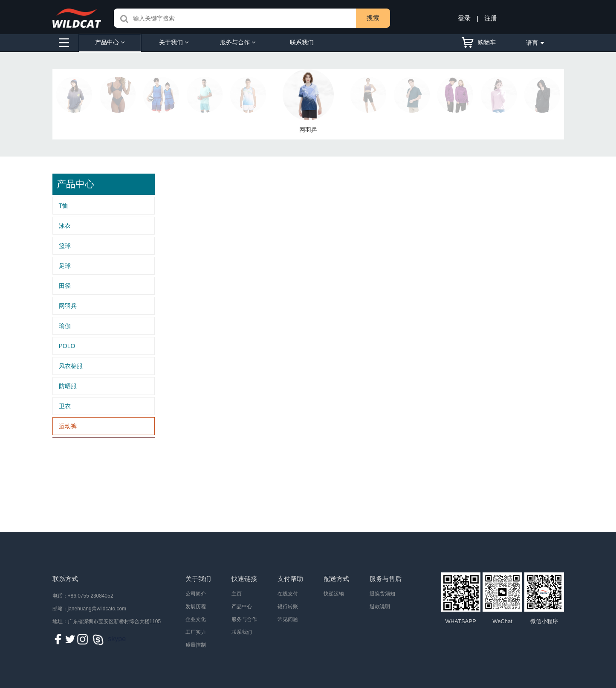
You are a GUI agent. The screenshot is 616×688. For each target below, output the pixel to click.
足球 (65, 266)
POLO (67, 346)
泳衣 (65, 226)
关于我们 (174, 42)
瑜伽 (65, 326)
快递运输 (334, 594)
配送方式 (336, 579)
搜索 (373, 18)
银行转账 (288, 607)
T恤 (64, 206)
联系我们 (302, 42)
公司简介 (196, 594)
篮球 (65, 246)
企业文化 (196, 619)
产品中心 (110, 42)
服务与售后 (386, 579)
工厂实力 (196, 632)
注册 (491, 18)
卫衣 (65, 406)
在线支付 (288, 594)
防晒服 (68, 386)
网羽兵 (68, 306)
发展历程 (196, 607)
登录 (464, 18)
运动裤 (68, 426)
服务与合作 (238, 42)
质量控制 (196, 645)
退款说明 (380, 607)
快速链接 (244, 579)
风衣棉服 (71, 366)
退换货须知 (382, 594)
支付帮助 (290, 579)
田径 (65, 286)
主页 (237, 594)
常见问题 (288, 619)
